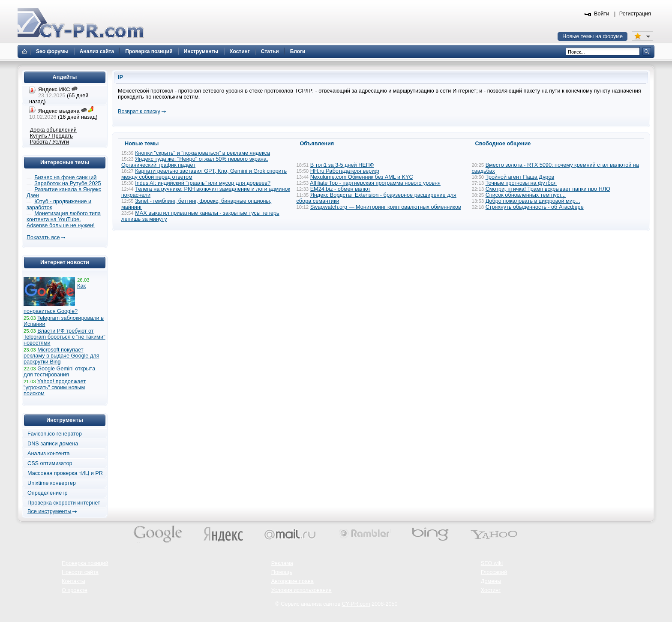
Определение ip (48, 493)
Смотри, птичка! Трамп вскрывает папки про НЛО (548, 189)
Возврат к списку (139, 111)
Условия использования (301, 590)
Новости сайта (80, 572)
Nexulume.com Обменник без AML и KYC (362, 177)
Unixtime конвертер (52, 483)
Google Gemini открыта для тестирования (59, 372)
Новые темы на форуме (592, 36)
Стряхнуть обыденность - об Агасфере (535, 207)
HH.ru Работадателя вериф (345, 171)
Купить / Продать (51, 136)
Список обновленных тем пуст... (526, 195)
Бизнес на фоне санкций (65, 177)
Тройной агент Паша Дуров (520, 177)
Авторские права (292, 581)
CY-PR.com (356, 604)
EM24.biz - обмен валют (340, 189)
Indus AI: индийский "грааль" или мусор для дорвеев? (203, 183)
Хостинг (491, 590)
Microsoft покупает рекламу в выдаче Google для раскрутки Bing (61, 356)
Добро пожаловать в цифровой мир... (533, 201)
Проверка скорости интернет (64, 503)
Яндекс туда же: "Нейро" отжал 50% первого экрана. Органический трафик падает (195, 162)
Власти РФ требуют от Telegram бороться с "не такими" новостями (64, 337)
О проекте (75, 590)
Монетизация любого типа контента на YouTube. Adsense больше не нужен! (64, 219)
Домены (491, 581)
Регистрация (635, 14)
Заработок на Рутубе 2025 (67, 183)
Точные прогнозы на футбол (521, 183)
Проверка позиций (85, 563)
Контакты (73, 581)
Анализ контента (49, 454)
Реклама (282, 563)
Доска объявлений (53, 130)
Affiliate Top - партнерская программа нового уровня (375, 183)
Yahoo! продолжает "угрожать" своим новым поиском (55, 388)
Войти (602, 14)
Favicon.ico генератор (55, 434)
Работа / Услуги (49, 142)
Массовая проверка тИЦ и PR (65, 473)
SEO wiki (492, 563)
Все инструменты (49, 511)
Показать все (43, 237)
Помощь (282, 572)
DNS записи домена (53, 444)
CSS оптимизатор (50, 463)
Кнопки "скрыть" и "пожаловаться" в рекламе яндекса (202, 153)
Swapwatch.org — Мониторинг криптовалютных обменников (386, 207)
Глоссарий (494, 572)
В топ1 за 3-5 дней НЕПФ (342, 165)
